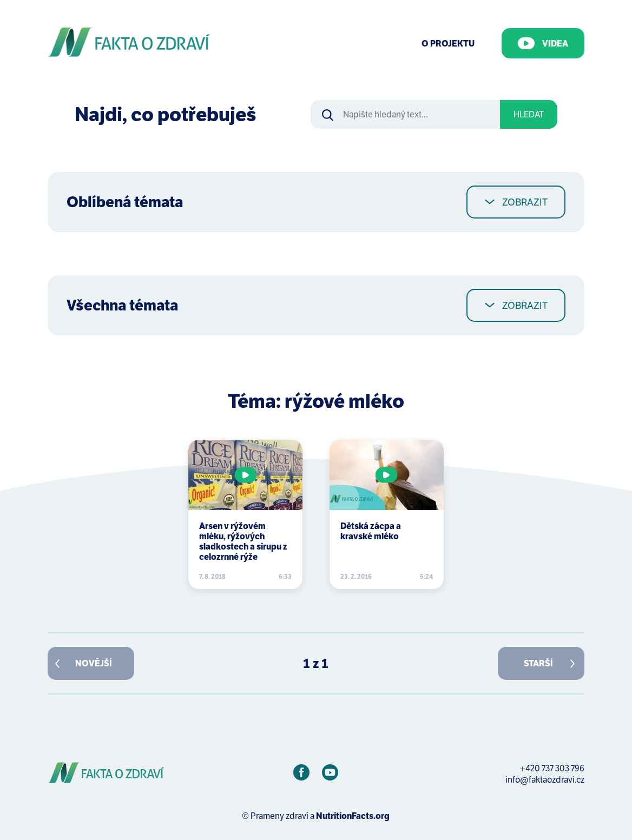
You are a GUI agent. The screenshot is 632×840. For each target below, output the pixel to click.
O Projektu (448, 44)
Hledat (529, 114)
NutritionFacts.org (353, 816)
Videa (543, 43)
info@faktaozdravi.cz (545, 780)
